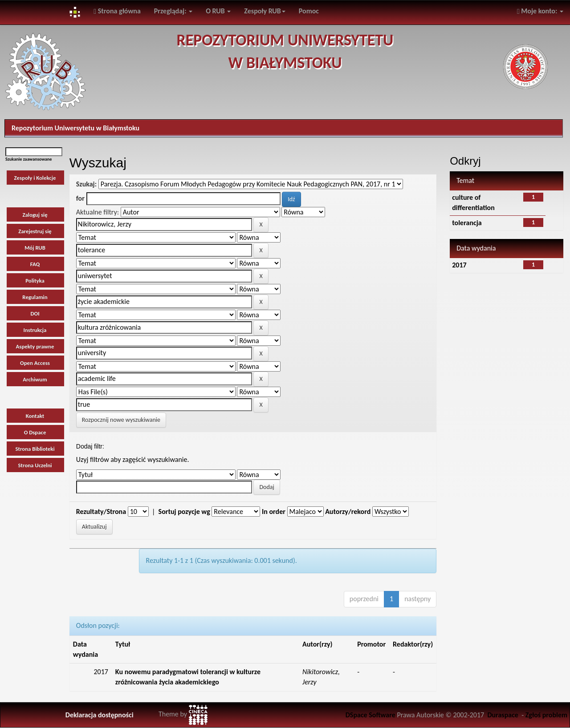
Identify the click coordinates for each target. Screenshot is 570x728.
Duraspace (503, 715)
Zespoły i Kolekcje (35, 178)
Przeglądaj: (173, 11)
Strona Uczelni (35, 465)
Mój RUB (35, 248)
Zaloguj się (35, 215)
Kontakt (35, 416)
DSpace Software (370, 715)
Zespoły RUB (265, 11)
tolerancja (467, 223)
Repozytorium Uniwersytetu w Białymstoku (75, 128)
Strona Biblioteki (35, 449)
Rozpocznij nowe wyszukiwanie (121, 420)
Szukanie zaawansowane (28, 159)
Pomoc (309, 11)
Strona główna (117, 11)
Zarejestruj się (35, 231)
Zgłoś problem (546, 715)
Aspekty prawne (35, 346)
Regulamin (35, 297)
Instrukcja (35, 330)
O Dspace (35, 432)
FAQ (35, 264)
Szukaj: (86, 184)
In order (274, 512)
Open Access (35, 363)
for (80, 198)
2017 (459, 265)
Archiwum (35, 379)
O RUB (218, 11)
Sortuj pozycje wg (184, 512)
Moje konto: (540, 11)
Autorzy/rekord (348, 512)
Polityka (35, 281)
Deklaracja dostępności (100, 715)
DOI (35, 313)
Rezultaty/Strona (101, 512)
